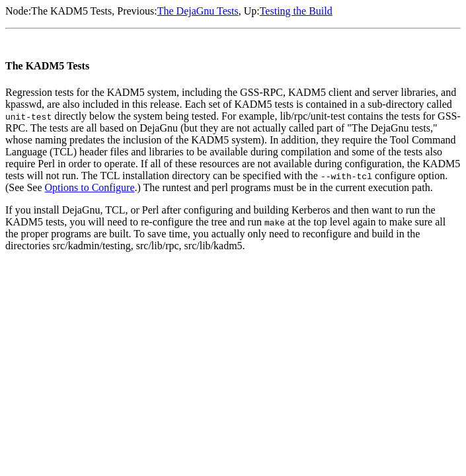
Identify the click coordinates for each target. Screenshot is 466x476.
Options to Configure (90, 187)
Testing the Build (296, 11)
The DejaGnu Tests (198, 11)
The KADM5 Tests (71, 11)
